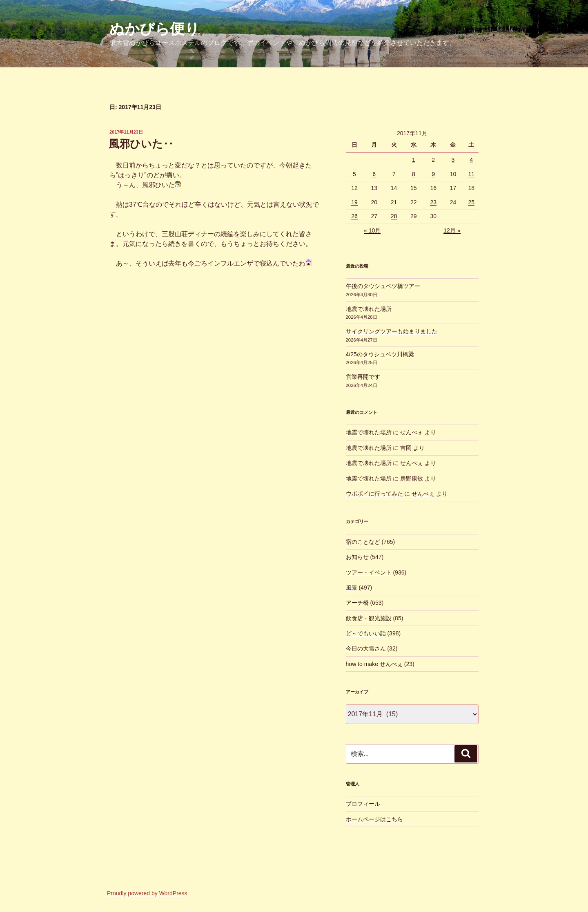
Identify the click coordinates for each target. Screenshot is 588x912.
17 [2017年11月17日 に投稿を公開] (453, 188)
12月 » (452, 230)
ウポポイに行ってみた (374, 494)
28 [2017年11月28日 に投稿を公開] (394, 216)
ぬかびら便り (155, 29)
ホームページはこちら (374, 819)
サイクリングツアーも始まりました (392, 331)
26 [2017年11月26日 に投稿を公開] (354, 216)
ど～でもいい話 (366, 633)
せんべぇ (412, 432)
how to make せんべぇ (374, 664)
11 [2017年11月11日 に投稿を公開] (471, 174)
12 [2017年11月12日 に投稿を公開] (354, 188)
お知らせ (357, 557)
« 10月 (372, 230)
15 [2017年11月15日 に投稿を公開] (414, 188)
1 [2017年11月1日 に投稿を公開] (414, 160)
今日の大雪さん (366, 648)
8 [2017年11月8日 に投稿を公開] (414, 174)
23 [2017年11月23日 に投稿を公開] (433, 202)
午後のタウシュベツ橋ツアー (383, 286)
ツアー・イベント (369, 572)
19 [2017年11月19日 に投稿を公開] (354, 202)
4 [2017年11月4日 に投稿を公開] (471, 160)
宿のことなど (363, 542)
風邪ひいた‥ (141, 144)
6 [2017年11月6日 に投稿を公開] (374, 174)
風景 (352, 588)
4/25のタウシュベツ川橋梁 (380, 354)
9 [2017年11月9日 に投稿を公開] (433, 174)
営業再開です (363, 377)
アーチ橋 (357, 603)
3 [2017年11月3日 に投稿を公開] (453, 160)
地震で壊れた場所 (369, 309)
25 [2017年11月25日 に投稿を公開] (471, 202)
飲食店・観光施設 (369, 618)
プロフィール (363, 804)
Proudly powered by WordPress (147, 893)
